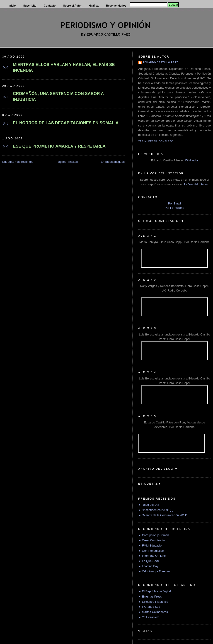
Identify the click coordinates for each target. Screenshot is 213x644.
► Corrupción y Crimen (154, 535)
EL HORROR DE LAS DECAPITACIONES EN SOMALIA (66, 123)
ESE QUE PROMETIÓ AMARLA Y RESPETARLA (59, 146)
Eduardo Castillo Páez (160, 62)
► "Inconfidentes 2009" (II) (156, 510)
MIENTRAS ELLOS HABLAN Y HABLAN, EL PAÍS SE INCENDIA (64, 67)
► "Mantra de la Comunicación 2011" (163, 515)
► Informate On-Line (152, 556)
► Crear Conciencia (151, 540)
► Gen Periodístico (151, 551)
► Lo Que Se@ (149, 561)
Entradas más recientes (18, 162)
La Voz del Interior (196, 184)
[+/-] (6, 67)
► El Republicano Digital (155, 591)
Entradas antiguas (113, 162)
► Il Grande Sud (149, 607)
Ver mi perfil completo (156, 141)
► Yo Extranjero (149, 617)
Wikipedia (191, 160)
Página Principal (67, 162)
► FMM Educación (151, 546)
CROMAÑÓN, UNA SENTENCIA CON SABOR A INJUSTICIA (58, 96)
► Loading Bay (148, 566)
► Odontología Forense (154, 571)
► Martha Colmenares (153, 612)
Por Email (174, 203)
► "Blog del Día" (149, 505)
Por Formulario (174, 208)
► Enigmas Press (150, 597)
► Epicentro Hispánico (153, 602)
